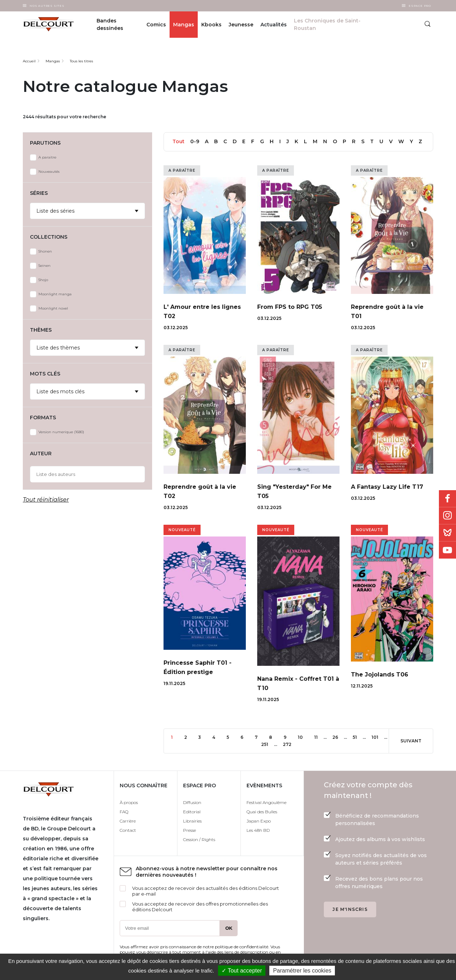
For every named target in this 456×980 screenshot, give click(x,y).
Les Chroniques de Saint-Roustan (327, 24)
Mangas (184, 25)
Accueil (29, 61)
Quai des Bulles (262, 812)
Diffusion (192, 802)
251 (267, 744)
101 (378, 737)
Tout (178, 141)
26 (338, 737)
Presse (190, 830)
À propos (129, 802)
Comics (156, 25)
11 (319, 737)
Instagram (447, 516)
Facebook (447, 499)
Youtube (447, 550)
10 (303, 737)
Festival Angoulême (266, 802)
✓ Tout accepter (242, 971)
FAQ (124, 812)
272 (289, 744)
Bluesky (447, 533)
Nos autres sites (47, 6)
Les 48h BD (258, 830)
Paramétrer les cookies (302, 971)
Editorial (192, 812)
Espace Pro (420, 6)
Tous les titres (81, 61)
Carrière (128, 821)
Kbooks (211, 25)
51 (358, 737)
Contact (128, 830)
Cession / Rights (199, 839)
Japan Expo (259, 821)
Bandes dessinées (110, 24)
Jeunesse (241, 25)
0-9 (195, 141)
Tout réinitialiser (46, 500)
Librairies (192, 821)
